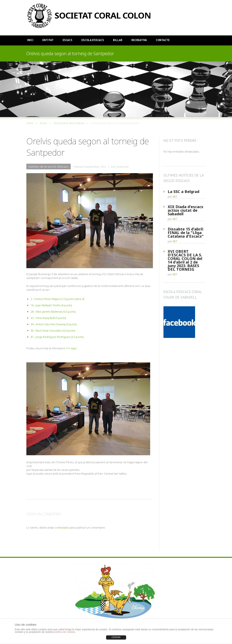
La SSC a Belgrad (183, 191)
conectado (62, 528)
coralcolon (122, 167)
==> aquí (71, 348)
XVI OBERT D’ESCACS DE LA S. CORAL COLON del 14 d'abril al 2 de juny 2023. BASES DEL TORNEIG (185, 260)
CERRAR (116, 637)
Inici (30, 40)
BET (175, 197)
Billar (118, 40)
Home (30, 123)
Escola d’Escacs (93, 40)
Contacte (163, 40)
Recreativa (139, 40)
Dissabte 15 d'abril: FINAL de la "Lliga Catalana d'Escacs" (186, 233)
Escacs (67, 40)
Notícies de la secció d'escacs (69, 123)
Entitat (48, 40)
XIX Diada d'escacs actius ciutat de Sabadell (185, 210)
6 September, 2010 (95, 167)
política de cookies (65, 632)
